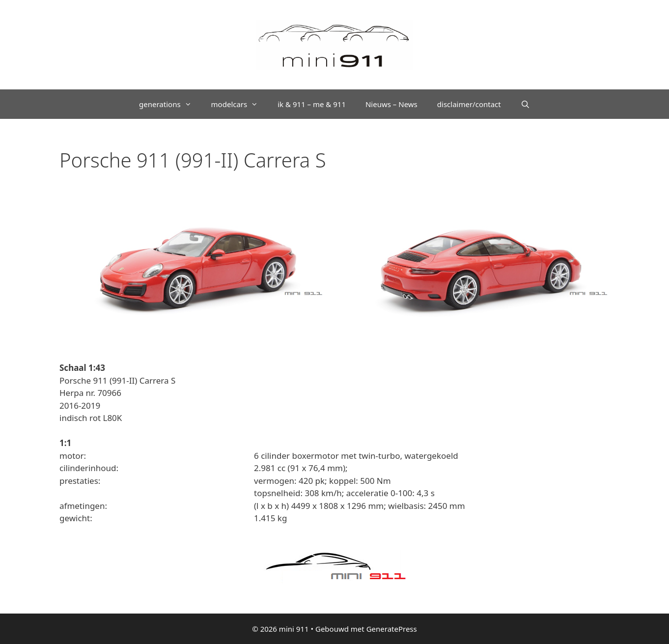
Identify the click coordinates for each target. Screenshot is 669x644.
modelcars (240, 104)
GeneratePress (392, 629)
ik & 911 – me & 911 (312, 104)
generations (170, 104)
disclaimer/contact (469, 104)
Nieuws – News (391, 104)
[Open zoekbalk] (525, 104)
